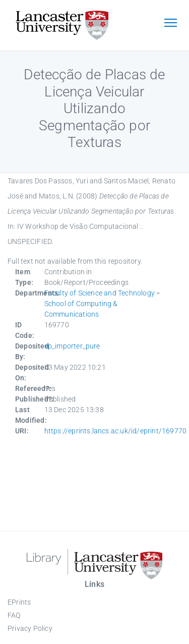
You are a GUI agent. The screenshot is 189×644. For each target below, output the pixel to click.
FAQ (14, 615)
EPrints (19, 602)
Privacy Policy (30, 628)
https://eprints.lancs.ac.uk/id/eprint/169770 (116, 431)
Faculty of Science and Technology (100, 293)
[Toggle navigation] (170, 24)
